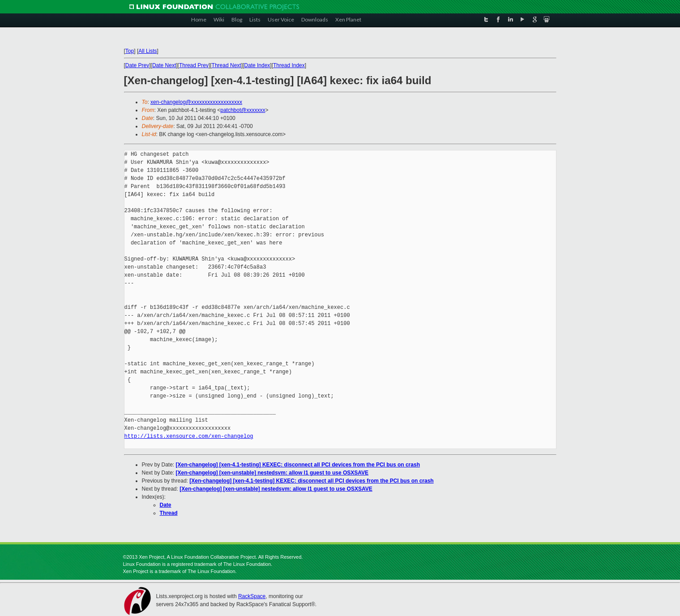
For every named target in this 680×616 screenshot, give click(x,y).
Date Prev (137, 65)
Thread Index (289, 65)
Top (130, 51)
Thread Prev (194, 65)
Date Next (164, 65)
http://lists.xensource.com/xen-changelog (189, 436)
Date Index (257, 65)
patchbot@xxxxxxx (243, 110)
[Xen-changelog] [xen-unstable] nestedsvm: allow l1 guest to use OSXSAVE (272, 473)
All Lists (148, 51)
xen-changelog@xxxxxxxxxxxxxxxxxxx (196, 102)
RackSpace (252, 596)
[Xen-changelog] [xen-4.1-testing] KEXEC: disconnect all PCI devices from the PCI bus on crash (298, 465)
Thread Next (227, 65)
